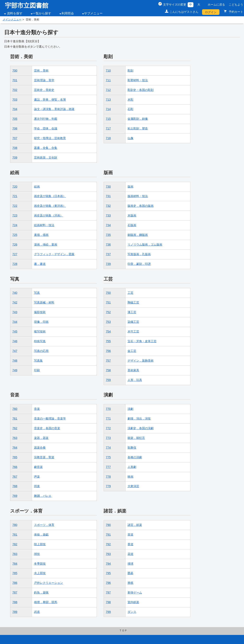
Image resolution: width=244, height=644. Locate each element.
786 (15, 583)
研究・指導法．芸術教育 (50, 138)
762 (15, 428)
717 (108, 128)
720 (15, 187)
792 (108, 544)
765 (15, 457)
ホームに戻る (216, 5)
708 (15, 148)
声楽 (37, 477)
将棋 (130, 583)
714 (108, 109)
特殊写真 (40, 341)
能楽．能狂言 (136, 438)
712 (108, 90)
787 (15, 592)
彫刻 (130, 71)
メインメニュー (12, 20)
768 (15, 486)
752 (108, 312)
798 (108, 602)
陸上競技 (40, 544)
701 (15, 80)
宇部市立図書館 (27, 5)
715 (108, 119)
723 (15, 215)
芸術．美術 (41, 71)
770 (108, 409)
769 (15, 496)
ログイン (211, 12)
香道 (130, 544)
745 (15, 331)
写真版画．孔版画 (139, 254)
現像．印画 (41, 322)
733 (108, 215)
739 (108, 264)
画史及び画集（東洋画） (50, 206)
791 (108, 535)
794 (108, 564)
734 (108, 225)
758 (108, 370)
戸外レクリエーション (49, 583)
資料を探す (15, 13)
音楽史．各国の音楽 (47, 428)
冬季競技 (40, 564)
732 (108, 206)
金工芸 (132, 351)
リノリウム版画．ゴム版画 (145, 244)
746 (15, 341)
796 (108, 583)
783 (15, 554)
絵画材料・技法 (44, 225)
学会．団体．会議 (46, 128)
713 (108, 100)
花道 (130, 554)
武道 (37, 612)
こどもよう (236, 5)
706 (15, 128)
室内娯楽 (133, 602)
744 (15, 322)
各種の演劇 (135, 457)
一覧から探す (42, 13)
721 (15, 196)
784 (15, 564)
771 (108, 418)
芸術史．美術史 (44, 90)
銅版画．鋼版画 (138, 235)
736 (108, 244)
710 (108, 71)
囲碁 (130, 573)
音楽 (37, 409)
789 (15, 612)
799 (108, 612)
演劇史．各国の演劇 (141, 428)
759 (108, 380)
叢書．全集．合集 (46, 148)
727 (15, 254)
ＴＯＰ (123, 631)
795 (108, 573)
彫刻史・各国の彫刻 (141, 90)
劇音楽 (38, 467)
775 (108, 457)
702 (15, 90)
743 (15, 312)
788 (15, 602)
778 (108, 477)
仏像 (130, 138)
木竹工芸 (133, 331)
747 (15, 351)
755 (108, 341)
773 (108, 438)
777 (108, 467)
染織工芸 (133, 322)
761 (15, 418)
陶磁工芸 (133, 302)
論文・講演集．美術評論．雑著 (54, 109)
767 (15, 477)
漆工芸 (132, 312)
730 (108, 187)
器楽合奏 (40, 448)
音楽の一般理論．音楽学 (50, 418)
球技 (37, 554)
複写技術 (40, 331)
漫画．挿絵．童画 (46, 244)
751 (108, 302)
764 (15, 448)
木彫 (130, 100)
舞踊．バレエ (43, 496)
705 (15, 119)
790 (108, 525)
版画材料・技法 (138, 196)
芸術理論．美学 (44, 80)
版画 (130, 187)
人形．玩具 (135, 380)
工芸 (130, 293)
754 (108, 331)
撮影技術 (40, 312)
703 (15, 100)
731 (108, 196)
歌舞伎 (132, 448)
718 (108, 138)
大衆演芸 (133, 486)
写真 (37, 293)
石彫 (130, 109)
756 (108, 351)
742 (15, 302)
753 (108, 322)
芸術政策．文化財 (46, 157)
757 (108, 361)
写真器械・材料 (44, 302)
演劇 (130, 409)
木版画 (132, 215)
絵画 (37, 187)
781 (15, 535)
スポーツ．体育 (44, 525)
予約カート (236, 12)
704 (15, 109)
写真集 (38, 361)
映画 (130, 477)
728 (15, 264)
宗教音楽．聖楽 (44, 457)
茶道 (130, 535)
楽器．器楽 (41, 438)
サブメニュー (93, 13)
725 (15, 235)
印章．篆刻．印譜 (139, 264)
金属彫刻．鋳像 (138, 119)
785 (15, 573)
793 (108, 554)
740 (15, 293)
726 (15, 244)
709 (15, 157)
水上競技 (40, 573)
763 (15, 438)
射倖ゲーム (135, 592)
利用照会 (68, 13)
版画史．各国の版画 (141, 206)
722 (15, 206)
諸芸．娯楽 (135, 525)
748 (15, 361)
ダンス (132, 612)
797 (108, 592)
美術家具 (133, 370)
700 (15, 71)
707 (15, 138)
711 (108, 80)
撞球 (130, 564)
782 (15, 544)
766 (15, 467)
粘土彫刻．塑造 (138, 128)
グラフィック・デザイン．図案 (54, 254)
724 (15, 225)
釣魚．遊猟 (41, 592)
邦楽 (37, 486)
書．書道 (40, 264)
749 (15, 370)
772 (108, 428)
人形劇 (132, 467)
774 (108, 448)
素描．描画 (41, 235)
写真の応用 (41, 351)
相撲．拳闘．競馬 (46, 602)
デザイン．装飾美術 (141, 361)
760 (15, 409)
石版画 (132, 225)
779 (108, 486)
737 (108, 254)
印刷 (37, 370)
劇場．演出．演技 (139, 418)
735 (108, 235)
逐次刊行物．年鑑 (46, 119)
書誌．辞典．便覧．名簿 (50, 100)
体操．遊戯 (41, 535)
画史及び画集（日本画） (50, 196)
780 (15, 525)
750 (108, 293)
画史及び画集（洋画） (49, 215)
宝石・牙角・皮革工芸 (142, 341)
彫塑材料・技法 (138, 80)
